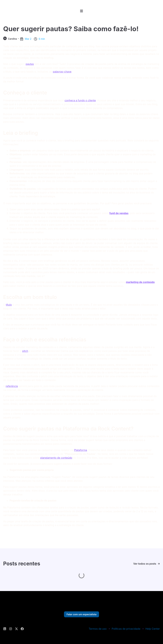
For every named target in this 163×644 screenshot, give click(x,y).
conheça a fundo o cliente (80, 100)
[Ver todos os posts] (159, 564)
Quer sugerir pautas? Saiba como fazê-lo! (71, 29)
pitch (25, 351)
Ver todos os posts (145, 564)
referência (12, 386)
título (9, 305)
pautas (30, 64)
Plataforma (81, 450)
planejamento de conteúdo (56, 458)
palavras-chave (62, 72)
